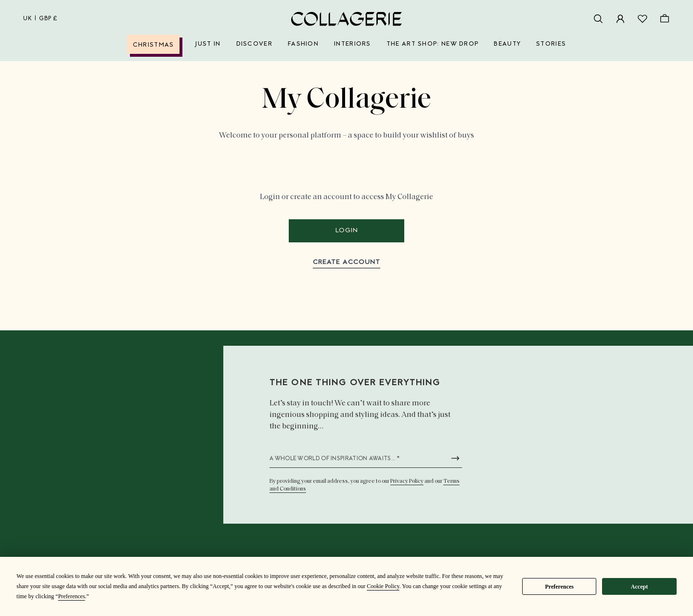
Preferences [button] (72, 596)
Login (347, 231)
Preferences (559, 587)
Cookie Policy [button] (383, 586)
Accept (639, 587)
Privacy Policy (407, 481)
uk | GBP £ (40, 19)
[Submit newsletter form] (455, 458)
